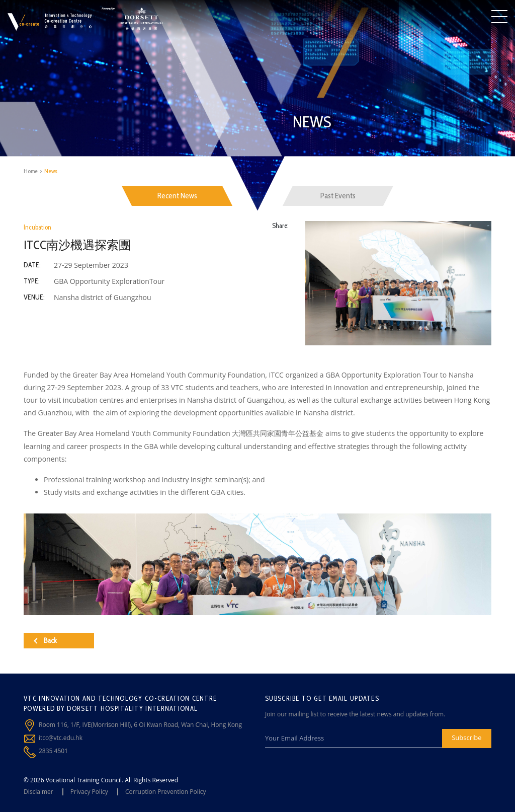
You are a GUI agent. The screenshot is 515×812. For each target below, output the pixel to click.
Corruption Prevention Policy (166, 792)
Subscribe (466, 737)
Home (31, 171)
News (51, 171)
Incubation (37, 227)
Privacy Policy (89, 792)
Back (45, 640)
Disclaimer (38, 792)
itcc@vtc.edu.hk (61, 738)
